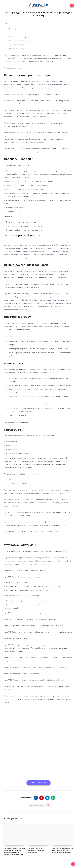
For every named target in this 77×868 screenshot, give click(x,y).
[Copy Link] (38, 805)
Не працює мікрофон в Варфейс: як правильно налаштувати (36, 850)
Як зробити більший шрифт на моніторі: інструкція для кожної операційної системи (62, 850)
